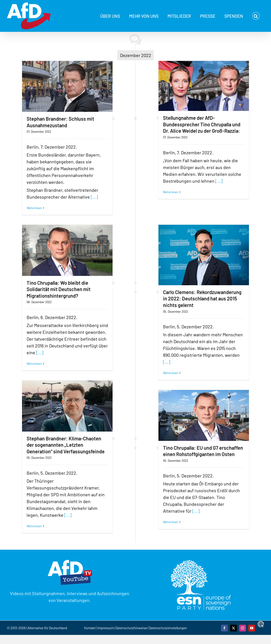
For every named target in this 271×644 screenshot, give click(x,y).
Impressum (106, 628)
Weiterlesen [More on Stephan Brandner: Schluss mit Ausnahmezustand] (34, 208)
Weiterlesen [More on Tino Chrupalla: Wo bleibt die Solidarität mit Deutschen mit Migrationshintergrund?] (34, 364)
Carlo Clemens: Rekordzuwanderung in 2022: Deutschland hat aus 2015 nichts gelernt (202, 298)
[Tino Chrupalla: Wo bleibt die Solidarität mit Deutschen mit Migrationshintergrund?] (67, 250)
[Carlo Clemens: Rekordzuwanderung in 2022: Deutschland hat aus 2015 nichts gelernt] (204, 255)
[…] (94, 197)
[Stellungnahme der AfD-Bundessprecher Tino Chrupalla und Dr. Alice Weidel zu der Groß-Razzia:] (204, 86)
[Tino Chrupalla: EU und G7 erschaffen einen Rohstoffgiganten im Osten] (204, 415)
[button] (256, 16)
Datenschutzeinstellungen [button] (168, 628)
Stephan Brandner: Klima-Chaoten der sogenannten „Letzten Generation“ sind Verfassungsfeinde (66, 445)
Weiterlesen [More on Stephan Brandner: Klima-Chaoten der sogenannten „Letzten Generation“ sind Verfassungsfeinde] (34, 526)
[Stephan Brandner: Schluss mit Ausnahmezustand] (67, 86)
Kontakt (90, 628)
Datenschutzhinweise (131, 628)
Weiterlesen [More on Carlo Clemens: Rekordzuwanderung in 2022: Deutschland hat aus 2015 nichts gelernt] (171, 373)
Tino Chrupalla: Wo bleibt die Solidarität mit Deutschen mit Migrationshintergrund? (59, 289)
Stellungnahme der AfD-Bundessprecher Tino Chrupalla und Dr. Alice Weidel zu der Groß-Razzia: (202, 124)
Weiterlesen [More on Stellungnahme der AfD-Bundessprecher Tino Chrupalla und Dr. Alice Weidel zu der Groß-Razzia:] (171, 192)
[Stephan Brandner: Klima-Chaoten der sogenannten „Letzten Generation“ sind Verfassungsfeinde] (67, 406)
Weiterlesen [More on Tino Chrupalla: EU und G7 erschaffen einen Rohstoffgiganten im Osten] (171, 522)
